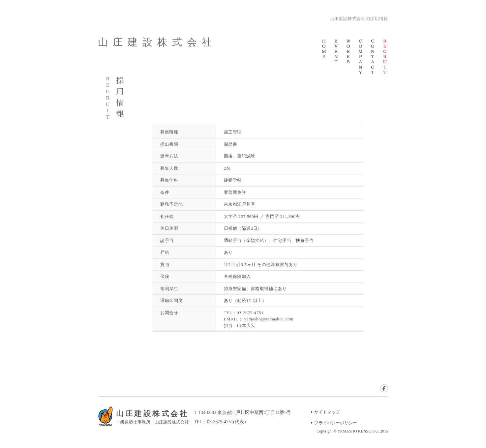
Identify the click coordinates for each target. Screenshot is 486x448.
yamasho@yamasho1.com (269, 319)
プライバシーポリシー (336, 423)
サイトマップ (327, 412)
